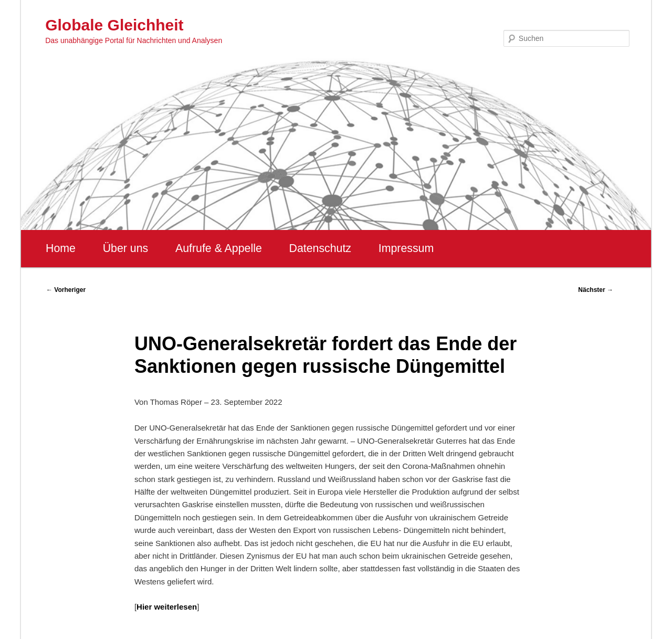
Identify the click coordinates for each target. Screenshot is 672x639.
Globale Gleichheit (114, 25)
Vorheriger (66, 290)
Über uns (126, 248)
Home (61, 248)
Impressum (406, 248)
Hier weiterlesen (167, 607)
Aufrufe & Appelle (219, 248)
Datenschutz (320, 248)
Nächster (596, 290)
